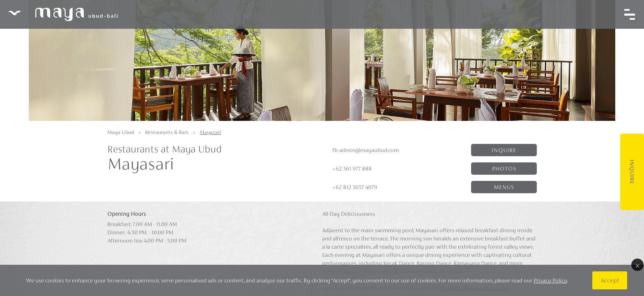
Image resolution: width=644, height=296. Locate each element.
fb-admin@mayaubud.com (366, 150)
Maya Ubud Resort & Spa (63, 14)
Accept (610, 280)
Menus (504, 187)
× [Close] (637, 265)
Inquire (632, 172)
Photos (504, 169)
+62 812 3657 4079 (355, 187)
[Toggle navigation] (630, 14)
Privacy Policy (550, 280)
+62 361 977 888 (352, 169)
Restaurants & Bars (167, 132)
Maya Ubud (121, 132)
